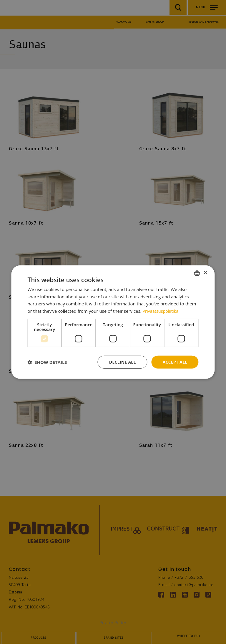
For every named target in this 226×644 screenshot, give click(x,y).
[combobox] (197, 273)
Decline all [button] (122, 362)
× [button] (205, 273)
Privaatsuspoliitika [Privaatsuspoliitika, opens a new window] (161, 311)
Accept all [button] (175, 362)
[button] (47, 362)
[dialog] (113, 322)
